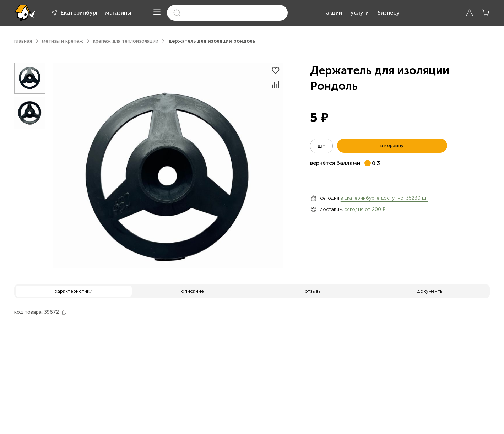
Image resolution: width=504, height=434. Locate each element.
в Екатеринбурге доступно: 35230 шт (384, 198)
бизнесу (388, 13)
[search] (227, 13)
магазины (118, 13)
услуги (360, 13)
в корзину (392, 145)
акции (334, 13)
